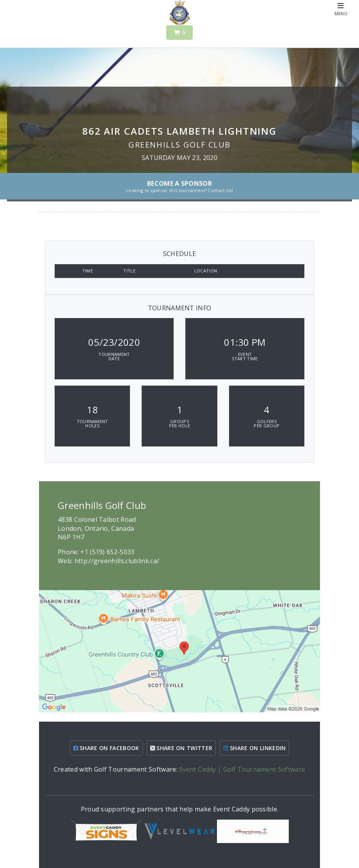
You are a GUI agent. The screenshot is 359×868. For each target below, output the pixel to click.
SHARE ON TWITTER (181, 748)
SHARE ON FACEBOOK (106, 748)
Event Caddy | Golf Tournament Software (242, 769)
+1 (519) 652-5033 (107, 552)
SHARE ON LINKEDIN (254, 748)
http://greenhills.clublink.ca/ (117, 561)
